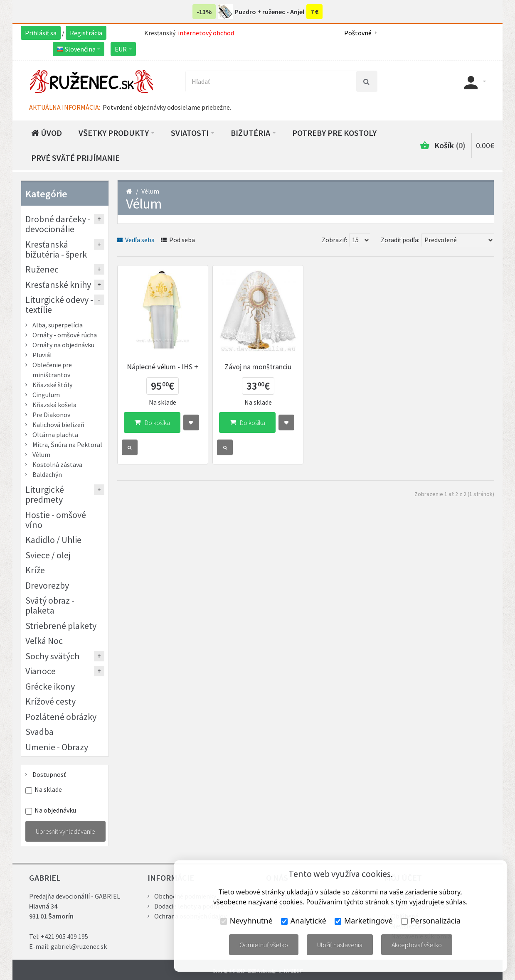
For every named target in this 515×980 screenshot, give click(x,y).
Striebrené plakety (61, 626)
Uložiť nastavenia (340, 945)
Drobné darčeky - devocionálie (58, 224)
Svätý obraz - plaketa (50, 605)
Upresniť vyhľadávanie (65, 831)
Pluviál (42, 355)
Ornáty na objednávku (63, 345)
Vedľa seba (136, 240)
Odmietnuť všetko (264, 945)
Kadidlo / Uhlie (53, 540)
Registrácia (86, 33)
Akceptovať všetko (417, 945)
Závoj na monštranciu (258, 367)
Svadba (39, 732)
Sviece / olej (48, 555)
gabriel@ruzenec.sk (79, 946)
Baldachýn (47, 474)
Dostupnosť (49, 774)
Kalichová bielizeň (58, 425)
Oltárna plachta (55, 435)
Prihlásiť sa (41, 33)
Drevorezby (47, 585)
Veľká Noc (44, 641)
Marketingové (364, 921)
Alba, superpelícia (58, 325)
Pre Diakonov (51, 415)
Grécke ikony (50, 686)
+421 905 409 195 (64, 936)
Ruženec (42, 269)
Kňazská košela (54, 405)
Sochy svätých (52, 656)
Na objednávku (55, 810)
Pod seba (178, 240)
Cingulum (46, 395)
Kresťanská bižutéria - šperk (56, 249)
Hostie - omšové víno (56, 520)
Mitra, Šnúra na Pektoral (67, 445)
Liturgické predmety (45, 494)
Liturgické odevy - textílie (59, 305)
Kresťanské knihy (58, 285)
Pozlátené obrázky (61, 717)
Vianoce (41, 671)
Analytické (304, 921)
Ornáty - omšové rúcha (65, 335)
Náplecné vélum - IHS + (163, 367)
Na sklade (48, 790)
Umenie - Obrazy (57, 747)
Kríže (35, 570)
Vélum (150, 191)
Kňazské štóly (52, 385)
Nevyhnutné (246, 921)
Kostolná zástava (57, 464)
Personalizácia (431, 921)
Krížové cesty (51, 701)
